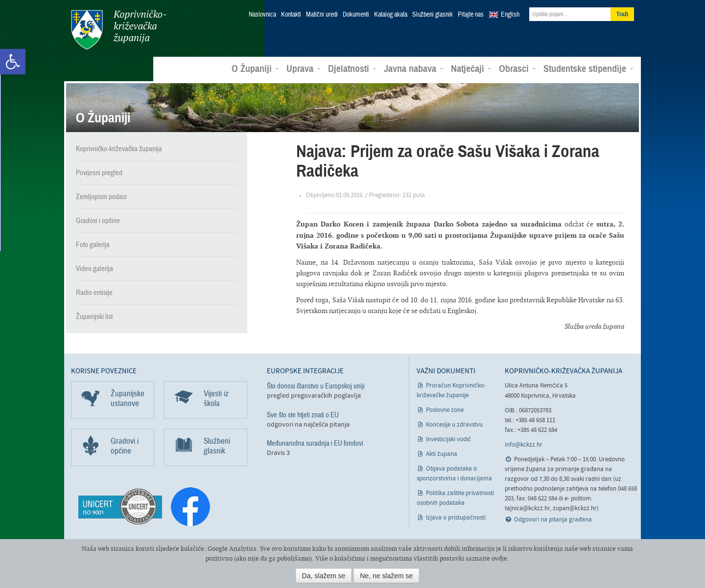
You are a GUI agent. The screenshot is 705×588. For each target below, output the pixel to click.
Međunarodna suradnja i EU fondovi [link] (315, 443)
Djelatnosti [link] (352, 69)
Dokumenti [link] (356, 15)
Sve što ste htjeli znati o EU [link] (303, 415)
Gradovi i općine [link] (98, 221)
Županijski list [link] (94, 317)
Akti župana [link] (442, 454)
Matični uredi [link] (322, 15)
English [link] (510, 15)
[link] (13, 62)
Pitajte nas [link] (471, 15)
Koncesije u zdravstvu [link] (454, 425)
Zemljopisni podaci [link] (101, 197)
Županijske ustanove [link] (128, 398)
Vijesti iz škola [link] (216, 398)
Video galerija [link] (94, 269)
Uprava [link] (304, 69)
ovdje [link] (499, 558)
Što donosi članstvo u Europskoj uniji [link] (316, 386)
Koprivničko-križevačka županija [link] (119, 30)
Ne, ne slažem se (386, 576)
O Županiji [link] (255, 69)
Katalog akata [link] (391, 15)
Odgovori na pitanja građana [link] (553, 520)
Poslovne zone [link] (445, 410)
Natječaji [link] (471, 69)
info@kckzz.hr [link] (524, 445)
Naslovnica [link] (262, 15)
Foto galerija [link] (93, 245)
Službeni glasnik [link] (433, 15)
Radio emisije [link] (94, 293)
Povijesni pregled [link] (99, 173)
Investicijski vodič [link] (448, 440)
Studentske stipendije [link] (588, 69)
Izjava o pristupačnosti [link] (456, 518)
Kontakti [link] (291, 15)
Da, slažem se (324, 576)
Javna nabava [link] (414, 69)
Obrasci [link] (517, 69)
